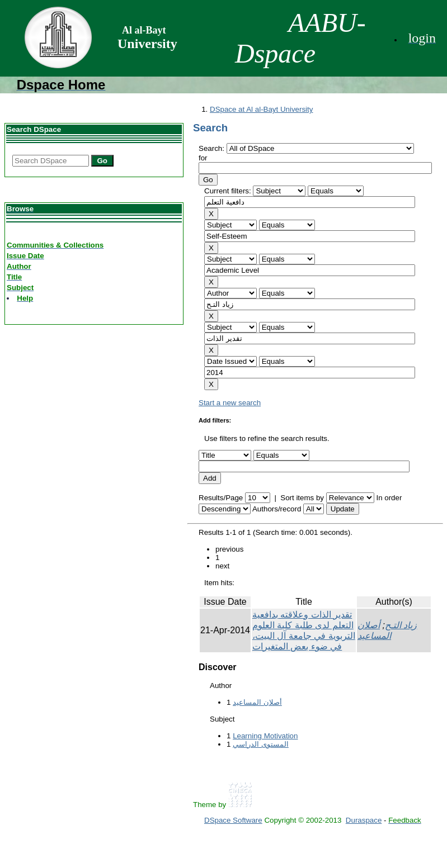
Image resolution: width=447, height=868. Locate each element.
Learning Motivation (265, 736)
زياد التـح (401, 625)
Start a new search (230, 403)
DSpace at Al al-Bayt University (261, 109)
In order (389, 498)
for (203, 158)
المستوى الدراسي (261, 744)
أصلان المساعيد (257, 702)
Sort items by (302, 498)
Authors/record (277, 509)
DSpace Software (233, 820)
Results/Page (221, 498)
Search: (213, 148)
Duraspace (364, 820)
